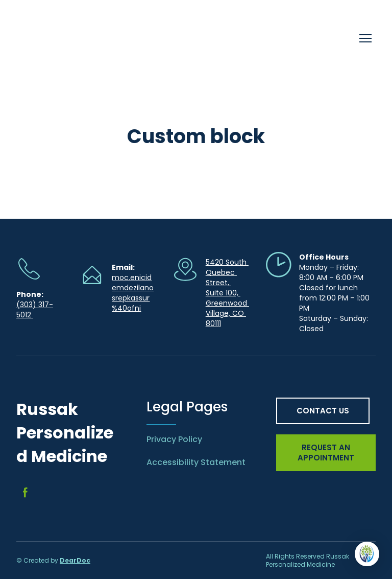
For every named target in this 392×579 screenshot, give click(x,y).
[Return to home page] (85, 38)
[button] (25, 492)
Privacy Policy (174, 439)
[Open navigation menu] (365, 38)
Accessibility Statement (196, 462)
